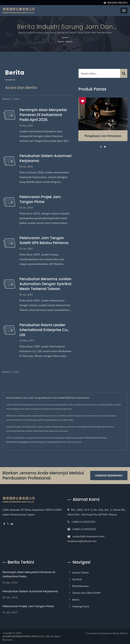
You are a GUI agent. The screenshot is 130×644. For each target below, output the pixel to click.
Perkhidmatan (80, 586)
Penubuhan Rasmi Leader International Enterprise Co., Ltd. (44, 330)
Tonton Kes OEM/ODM (86, 593)
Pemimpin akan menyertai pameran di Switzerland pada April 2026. (43, 115)
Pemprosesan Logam (74, 438)
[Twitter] (8, 524)
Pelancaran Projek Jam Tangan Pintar (40, 199)
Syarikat (77, 579)
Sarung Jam (59, 438)
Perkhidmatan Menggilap (17, 442)
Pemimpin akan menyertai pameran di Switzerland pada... (29, 574)
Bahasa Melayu (117, 3)
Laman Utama (80, 572)
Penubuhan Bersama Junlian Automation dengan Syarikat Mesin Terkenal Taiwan (45, 284)
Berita (69, 41)
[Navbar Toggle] (124, 11)
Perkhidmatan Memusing (95, 438)
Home (61, 41)
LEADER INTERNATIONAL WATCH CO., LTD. (26, 636)
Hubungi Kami (54, 442)
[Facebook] (4, 524)
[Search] (99, 73)
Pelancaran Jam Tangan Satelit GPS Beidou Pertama (44, 240)
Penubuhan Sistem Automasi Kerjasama (45, 158)
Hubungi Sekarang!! (109, 475)
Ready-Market (120, 633)
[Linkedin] (12, 524)
